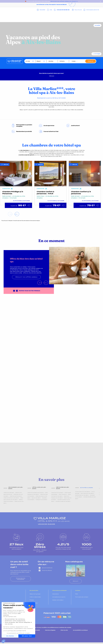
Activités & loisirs (86, 488)
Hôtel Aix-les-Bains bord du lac (13, 493)
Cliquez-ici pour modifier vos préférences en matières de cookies (51, 627)
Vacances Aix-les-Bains (57, 493)
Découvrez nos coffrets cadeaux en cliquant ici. (64, 1)
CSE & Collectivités (35, 597)
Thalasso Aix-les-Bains (41, 500)
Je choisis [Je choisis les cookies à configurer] (10, 636)
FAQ (76, 594)
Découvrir (76, 581)
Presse (32, 600)
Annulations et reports (59, 597)
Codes (74, 61)
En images (97, 54)
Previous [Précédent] (2, 174)
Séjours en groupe (35, 594)
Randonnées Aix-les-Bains (82, 495)
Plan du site (64, 630)
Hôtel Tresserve (63, 494)
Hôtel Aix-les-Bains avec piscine (36, 493)
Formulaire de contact (82, 597)
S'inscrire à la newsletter (21, 579)
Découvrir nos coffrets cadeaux (26, 277)
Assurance (55, 594)
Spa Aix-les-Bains (36, 498)
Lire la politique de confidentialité (15, 631)
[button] (3, 641)
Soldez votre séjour (58, 600)
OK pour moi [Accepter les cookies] (27, 636)
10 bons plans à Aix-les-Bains (83, 492)
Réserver (91, 61)
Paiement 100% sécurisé (57, 613)
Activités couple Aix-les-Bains (63, 501)
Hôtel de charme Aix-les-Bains (11, 498)
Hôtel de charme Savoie (16, 496)
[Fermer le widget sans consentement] (9, 603)
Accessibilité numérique (80, 630)
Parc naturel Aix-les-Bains (87, 493)
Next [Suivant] (30, 174)
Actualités (97, 25)
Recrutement (34, 603)
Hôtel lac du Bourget (9, 493)
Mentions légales (50, 630)
